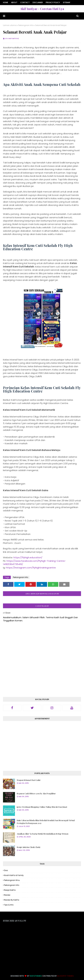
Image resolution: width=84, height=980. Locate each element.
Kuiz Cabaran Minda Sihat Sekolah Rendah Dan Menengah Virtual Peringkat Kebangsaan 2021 (46, 822)
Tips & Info (9, 905)
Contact (25, 2)
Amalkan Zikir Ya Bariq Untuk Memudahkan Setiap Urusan (43, 834)
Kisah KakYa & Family (14, 875)
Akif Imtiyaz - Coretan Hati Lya (42, 9)
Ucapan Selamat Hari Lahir (29, 780)
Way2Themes (36, 976)
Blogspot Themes (65, 976)
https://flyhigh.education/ (28, 557)
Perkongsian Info (26, 25)
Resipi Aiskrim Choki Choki (28, 847)
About (14, 2)
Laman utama (10, 25)
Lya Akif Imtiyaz (12, 38)
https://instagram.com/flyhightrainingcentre (31, 568)
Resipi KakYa (10, 890)
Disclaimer (38, 2)
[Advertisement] (42, 745)
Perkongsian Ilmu (12, 880)
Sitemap (67, 2)
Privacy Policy (53, 2)
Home (6, 2)
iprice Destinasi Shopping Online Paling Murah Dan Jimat (42, 807)
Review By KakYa (12, 900)
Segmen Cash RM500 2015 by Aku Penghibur (36, 793)
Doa (6, 870)
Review (7, 895)
